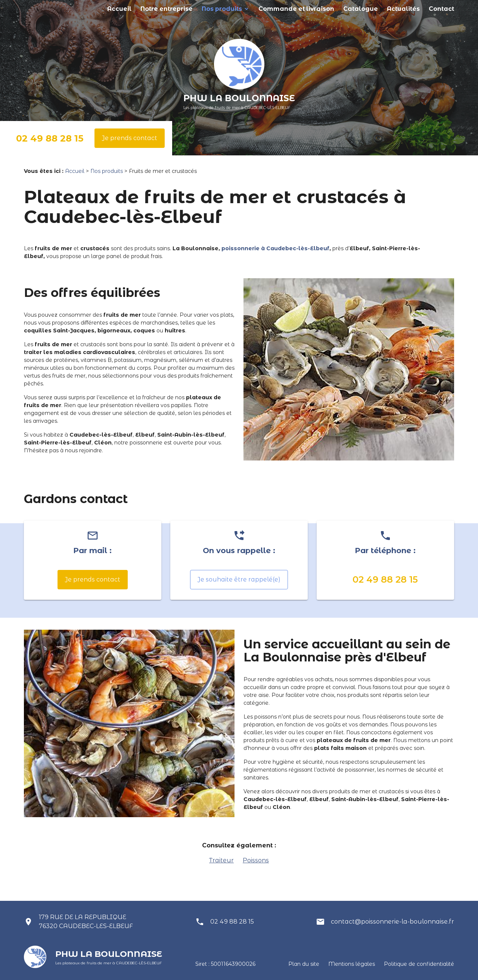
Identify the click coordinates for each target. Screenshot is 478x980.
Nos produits (263, 9)
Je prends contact (130, 138)
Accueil (176, 9)
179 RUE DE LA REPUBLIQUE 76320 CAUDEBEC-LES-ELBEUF (86, 922)
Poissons (256, 860)
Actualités (412, 9)
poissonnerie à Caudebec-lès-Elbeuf (275, 248)
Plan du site (304, 964)
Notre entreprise (217, 9)
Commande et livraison (324, 9)
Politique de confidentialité (419, 964)
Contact (444, 9)
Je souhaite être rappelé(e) (239, 579)
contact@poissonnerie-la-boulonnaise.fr (392, 922)
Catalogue (376, 9)
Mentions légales (352, 964)
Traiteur (221, 860)
